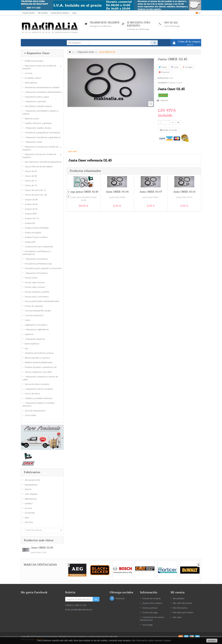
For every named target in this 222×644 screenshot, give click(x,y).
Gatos (28, 320)
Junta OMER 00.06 (117, 192)
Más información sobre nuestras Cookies (151, 640)
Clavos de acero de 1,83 (36, 195)
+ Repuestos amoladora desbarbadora (43, 92)
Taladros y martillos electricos (39, 398)
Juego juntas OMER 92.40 (83, 192)
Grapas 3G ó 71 (32, 218)
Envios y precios (150, 608)
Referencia (163, 78)
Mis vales (177, 617)
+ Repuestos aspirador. (36, 101)
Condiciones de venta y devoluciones (152, 619)
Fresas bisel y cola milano (37, 297)
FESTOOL (29, 522)
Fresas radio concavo (35, 282)
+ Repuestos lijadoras (35, 339)
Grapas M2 (30, 223)
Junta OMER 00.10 (184, 192)
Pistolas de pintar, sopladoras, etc (41, 367)
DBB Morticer (31, 499)
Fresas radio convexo (35, 287)
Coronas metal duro (34, 315)
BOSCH (28, 489)
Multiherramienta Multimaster (39, 362)
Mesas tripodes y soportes (37, 358)
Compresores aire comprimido (39, 247)
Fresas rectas (31, 278)
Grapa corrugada (33, 232)
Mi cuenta (178, 592)
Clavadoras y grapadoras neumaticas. (43, 132)
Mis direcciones (180, 608)
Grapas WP (30, 242)
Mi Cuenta (43, 13)
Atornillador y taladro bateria (38, 106)
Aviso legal (147, 625)
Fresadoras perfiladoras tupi (38, 264)
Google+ (188, 67)
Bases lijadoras (32, 344)
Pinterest (164, 72)
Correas (29, 73)
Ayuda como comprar (152, 603)
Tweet (163, 67)
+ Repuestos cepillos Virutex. (38, 128)
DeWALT (29, 503)
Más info (73, 151)
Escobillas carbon (33, 78)
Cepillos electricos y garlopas (38, 123)
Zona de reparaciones (35, 411)
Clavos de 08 (31, 176)
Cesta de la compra (60, 13)
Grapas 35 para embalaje (37, 228)
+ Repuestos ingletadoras (37, 329)
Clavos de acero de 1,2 (35, 190)
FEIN (27, 518)
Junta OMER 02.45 (42, 548)
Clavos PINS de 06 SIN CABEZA (39, 167)
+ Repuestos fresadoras (36, 273)
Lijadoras (29, 334)
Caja (74, 13)
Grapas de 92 (31, 209)
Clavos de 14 (31, 185)
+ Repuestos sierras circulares (39, 389)
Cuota (175, 67)
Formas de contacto (152, 598)
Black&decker (31, 485)
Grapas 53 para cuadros (36, 237)
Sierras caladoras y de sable (38, 372)
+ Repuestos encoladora (36, 259)
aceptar (212, 641)
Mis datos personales (183, 612)
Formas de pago (150, 612)
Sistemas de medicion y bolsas (39, 353)
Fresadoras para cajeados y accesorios (43, 268)
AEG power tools (33, 480)
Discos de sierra (32, 393)
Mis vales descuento (183, 603)
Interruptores (31, 83)
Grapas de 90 (31, 204)
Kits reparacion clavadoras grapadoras (43, 162)
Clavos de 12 (31, 181)
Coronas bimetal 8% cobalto (38, 311)
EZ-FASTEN (30, 513)
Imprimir (164, 100)
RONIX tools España (34, 61)
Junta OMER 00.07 (151, 192)
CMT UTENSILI (31, 494)
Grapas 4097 (31, 214)
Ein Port (28, 508)
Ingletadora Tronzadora (36, 325)
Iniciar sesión (29, 13)
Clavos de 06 (31, 171)
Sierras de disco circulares (37, 384)
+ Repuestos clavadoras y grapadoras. (43, 137)
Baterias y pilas (32, 118)
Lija (26, 348)
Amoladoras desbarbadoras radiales (42, 87)
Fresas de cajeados (34, 306)
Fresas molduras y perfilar (37, 292)
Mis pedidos (179, 598)
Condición (162, 83)
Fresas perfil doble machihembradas (42, 301)
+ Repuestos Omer (34, 142)
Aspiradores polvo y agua (37, 97)
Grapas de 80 (31, 200)
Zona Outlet (30, 415)
